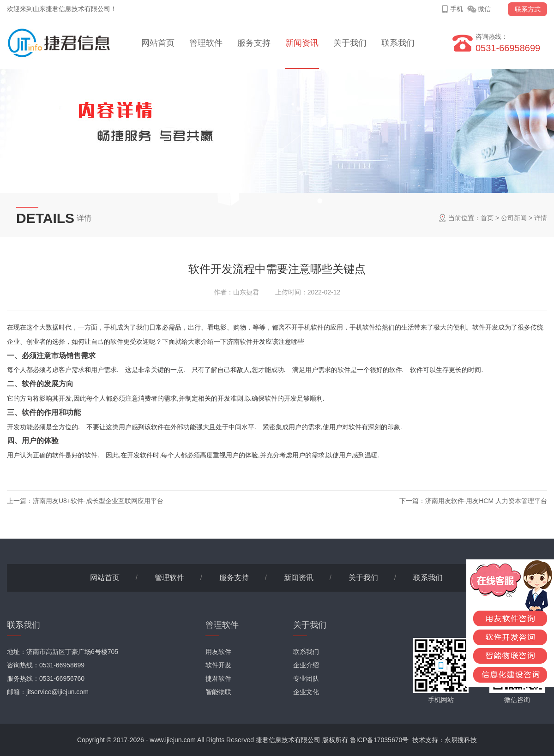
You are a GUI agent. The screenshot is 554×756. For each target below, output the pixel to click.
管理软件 (206, 43)
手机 (457, 9)
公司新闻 (514, 218)
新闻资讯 (302, 43)
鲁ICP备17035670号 (379, 740)
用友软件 (218, 652)
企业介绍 (306, 665)
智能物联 (218, 692)
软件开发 (218, 665)
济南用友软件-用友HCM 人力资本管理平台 (486, 501)
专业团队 (306, 678)
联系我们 (398, 43)
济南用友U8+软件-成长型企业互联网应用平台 (98, 501)
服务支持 (254, 43)
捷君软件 (218, 678)
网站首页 (158, 43)
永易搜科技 (461, 740)
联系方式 (528, 9)
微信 (484, 9)
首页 (487, 218)
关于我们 (350, 43)
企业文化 (306, 692)
